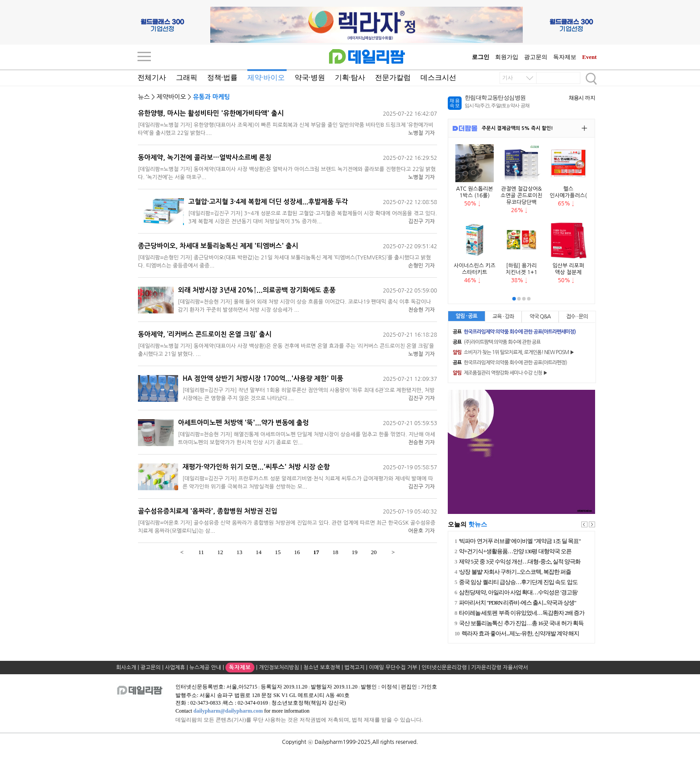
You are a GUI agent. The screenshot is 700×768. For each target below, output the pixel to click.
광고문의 (536, 57)
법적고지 (355, 668)
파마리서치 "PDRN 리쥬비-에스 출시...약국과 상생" (517, 603)
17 (316, 552)
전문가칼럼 (393, 77)
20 (374, 552)
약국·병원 (310, 77)
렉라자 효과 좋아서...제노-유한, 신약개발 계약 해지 (519, 633)
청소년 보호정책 (322, 668)
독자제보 (565, 57)
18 (335, 552)
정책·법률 (222, 77)
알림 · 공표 (467, 316)
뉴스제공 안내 (205, 668)
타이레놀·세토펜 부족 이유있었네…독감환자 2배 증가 (521, 613)
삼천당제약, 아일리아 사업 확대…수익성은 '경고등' (517, 592)
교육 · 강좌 (503, 317)
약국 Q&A (540, 317)
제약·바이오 (266, 77)
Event (590, 57)
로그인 (481, 57)
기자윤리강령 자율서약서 (499, 668)
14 (259, 552)
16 (297, 552)
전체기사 (152, 77)
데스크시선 (438, 77)
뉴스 (144, 97)
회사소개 (126, 668)
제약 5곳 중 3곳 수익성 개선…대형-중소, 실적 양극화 (519, 561)
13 (240, 552)
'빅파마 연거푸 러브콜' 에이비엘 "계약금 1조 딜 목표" (519, 541)
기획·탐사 (350, 77)
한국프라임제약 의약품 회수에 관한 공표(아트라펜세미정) (514, 332)
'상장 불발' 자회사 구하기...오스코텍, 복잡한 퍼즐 (514, 572)
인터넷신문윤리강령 (444, 668)
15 (278, 552)
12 (220, 552)
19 (355, 552)
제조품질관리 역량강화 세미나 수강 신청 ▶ (500, 373)
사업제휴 (175, 668)
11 (201, 552)
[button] (514, 299)
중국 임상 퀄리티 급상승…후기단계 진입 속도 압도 (517, 582)
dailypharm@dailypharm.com (228, 711)
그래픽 (187, 77)
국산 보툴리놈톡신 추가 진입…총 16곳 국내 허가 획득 (520, 623)
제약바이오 (171, 97)
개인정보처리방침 (279, 668)
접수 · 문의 (577, 317)
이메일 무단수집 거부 (393, 668)
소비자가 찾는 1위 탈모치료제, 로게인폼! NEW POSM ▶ (513, 353)
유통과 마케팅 (211, 97)
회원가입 (507, 57)
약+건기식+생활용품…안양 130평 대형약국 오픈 (514, 551)
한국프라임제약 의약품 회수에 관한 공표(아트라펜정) (510, 363)
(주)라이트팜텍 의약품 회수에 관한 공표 (497, 342)
